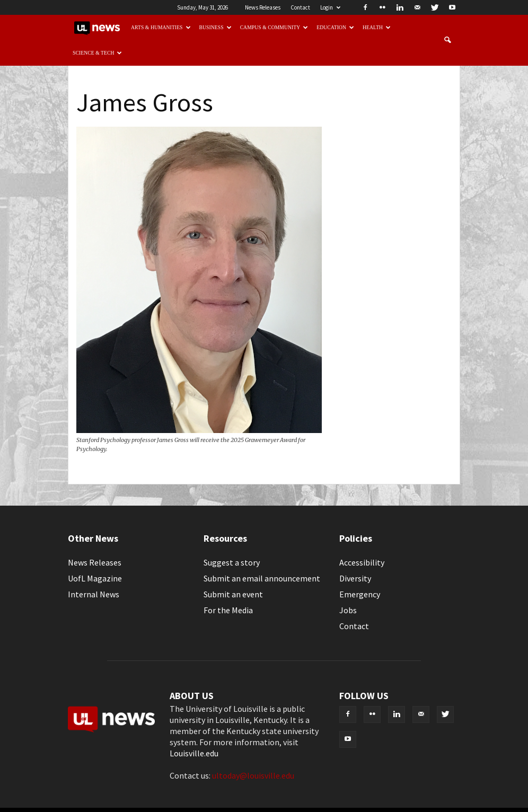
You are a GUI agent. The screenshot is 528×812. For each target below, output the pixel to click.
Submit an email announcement (262, 578)
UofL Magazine (95, 578)
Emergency (360, 594)
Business (215, 27)
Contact (300, 7)
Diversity (355, 578)
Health (377, 27)
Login (330, 7)
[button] (447, 40)
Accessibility (362, 562)
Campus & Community (274, 27)
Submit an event (233, 594)
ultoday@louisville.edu (253, 775)
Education (335, 27)
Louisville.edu (194, 753)
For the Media (228, 610)
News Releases (263, 7)
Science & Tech (98, 53)
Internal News (94, 594)
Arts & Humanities (161, 27)
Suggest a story (232, 562)
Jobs (348, 610)
